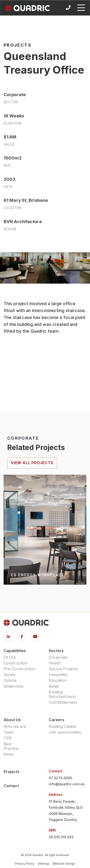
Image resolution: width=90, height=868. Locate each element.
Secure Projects (63, 669)
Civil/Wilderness (63, 702)
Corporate (58, 657)
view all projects (32, 463)
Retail (54, 686)
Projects (12, 772)
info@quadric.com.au (67, 784)
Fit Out (10, 657)
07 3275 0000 (60, 778)
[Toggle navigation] (81, 8)
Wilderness (14, 686)
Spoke (9, 675)
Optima (10, 680)
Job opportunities (65, 732)
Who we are (15, 726)
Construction (15, 663)
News (9, 754)
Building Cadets (63, 726)
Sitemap (44, 864)
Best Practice (11, 746)
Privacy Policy (25, 864)
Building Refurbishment (62, 694)
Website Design (64, 864)
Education (58, 680)
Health (55, 663)
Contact (11, 786)
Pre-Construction (19, 669)
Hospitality (58, 675)
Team (9, 732)
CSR (8, 738)
